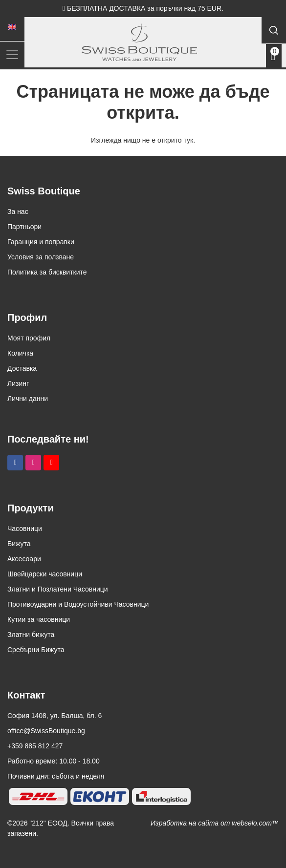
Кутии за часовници (39, 619)
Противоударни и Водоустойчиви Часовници (78, 604)
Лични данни (28, 399)
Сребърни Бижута (36, 650)
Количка (20, 353)
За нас (18, 212)
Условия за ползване (41, 257)
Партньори (24, 227)
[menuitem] (12, 27)
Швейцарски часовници (45, 574)
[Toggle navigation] (12, 54)
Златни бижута (31, 635)
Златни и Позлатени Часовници (58, 589)
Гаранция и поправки (41, 242)
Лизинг (18, 383)
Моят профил (29, 338)
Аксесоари (24, 559)
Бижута (19, 544)
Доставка (22, 368)
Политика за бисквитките (47, 272)
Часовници (25, 529)
